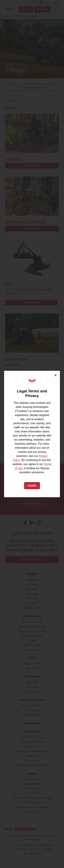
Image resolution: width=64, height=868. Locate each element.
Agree (32, 486)
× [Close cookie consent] (56, 375)
